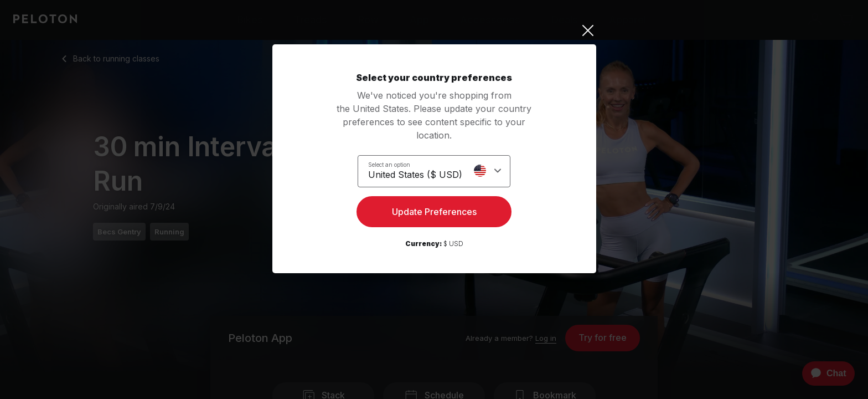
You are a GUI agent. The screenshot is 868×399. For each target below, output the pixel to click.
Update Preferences (434, 214)
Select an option (389, 164)
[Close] (434, 30)
